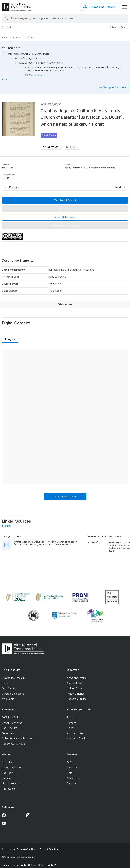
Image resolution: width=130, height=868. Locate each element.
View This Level (37, 75)
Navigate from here (115, 87)
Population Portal (77, 733)
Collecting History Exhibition (18, 739)
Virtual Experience (12, 723)
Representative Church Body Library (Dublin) (28, 54)
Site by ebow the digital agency (19, 857)
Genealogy (8, 733)
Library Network (11, 783)
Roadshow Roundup (13, 744)
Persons (72, 723)
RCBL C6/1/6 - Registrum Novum (29, 58)
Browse (17, 37)
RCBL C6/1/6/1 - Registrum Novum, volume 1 (41, 63)
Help (70, 773)
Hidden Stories (75, 688)
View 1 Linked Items (65, 217)
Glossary (72, 768)
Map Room (8, 699)
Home (5, 37)
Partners (7, 778)
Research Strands (12, 768)
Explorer (72, 718)
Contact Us (73, 778)
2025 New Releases (13, 718)
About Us (7, 762)
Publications (9, 789)
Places (71, 728)
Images (10, 339)
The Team (8, 773)
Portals (6, 683)
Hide (4, 79)
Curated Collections (13, 694)
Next (118, 187)
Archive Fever (75, 683)
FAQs (70, 762)
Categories (9, 27)
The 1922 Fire (10, 728)
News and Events (77, 678)
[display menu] (124, 7)
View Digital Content (65, 200)
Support (71, 783)
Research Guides (77, 699)
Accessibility (8, 849)
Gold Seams (9, 688)
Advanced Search (119, 27)
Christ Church (49, 135)
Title (18, 536)
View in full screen (65, 497)
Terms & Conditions (27, 849)
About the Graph (76, 739)
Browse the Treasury (14, 678)
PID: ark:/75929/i (51, 147)
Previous (14, 187)
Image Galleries (76, 694)
